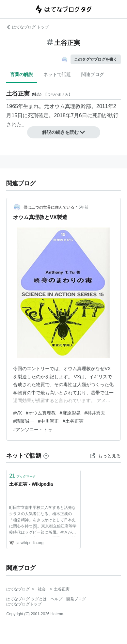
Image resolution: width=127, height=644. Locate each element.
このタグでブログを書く (96, 59)
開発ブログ (76, 599)
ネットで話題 (57, 74)
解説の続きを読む (64, 132)
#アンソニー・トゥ (33, 430)
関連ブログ (93, 74)
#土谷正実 (73, 421)
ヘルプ (56, 599)
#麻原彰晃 (70, 413)
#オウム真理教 (41, 413)
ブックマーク (23, 476)
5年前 (84, 207)
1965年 (15, 106)
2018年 (62, 115)
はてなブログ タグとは (26, 599)
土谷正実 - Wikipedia (31, 484)
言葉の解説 (22, 74)
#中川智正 (48, 421)
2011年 (105, 106)
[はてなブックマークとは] (46, 456)
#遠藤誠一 (24, 421)
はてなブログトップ (24, 604)
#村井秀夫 (95, 413)
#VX (17, 413)
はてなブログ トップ (27, 27)
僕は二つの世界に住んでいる (49, 207)
